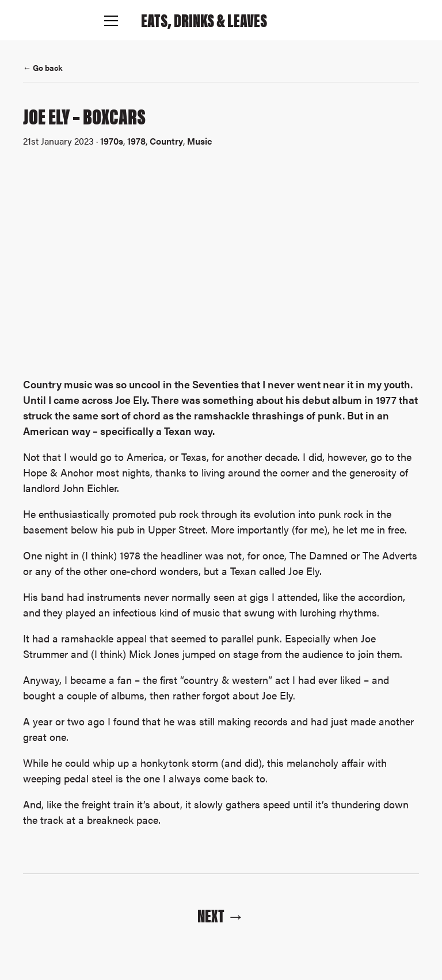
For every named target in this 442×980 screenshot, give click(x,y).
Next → (221, 915)
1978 (136, 141)
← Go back (43, 67)
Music (199, 141)
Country (166, 141)
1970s (112, 141)
